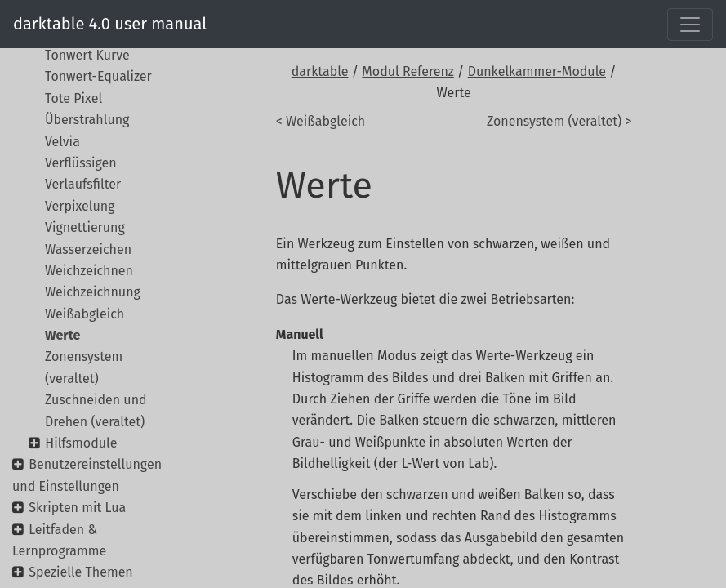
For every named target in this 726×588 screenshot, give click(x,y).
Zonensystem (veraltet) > (559, 121)
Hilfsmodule (81, 443)
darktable (320, 71)
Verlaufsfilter (83, 184)
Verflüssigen (81, 163)
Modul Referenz (408, 71)
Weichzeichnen (89, 271)
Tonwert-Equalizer (98, 76)
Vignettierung (85, 227)
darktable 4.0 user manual (110, 24)
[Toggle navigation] (690, 24)
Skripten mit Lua (77, 508)
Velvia (62, 142)
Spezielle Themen (81, 572)
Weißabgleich (85, 314)
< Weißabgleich (321, 121)
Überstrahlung (87, 120)
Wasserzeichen (88, 249)
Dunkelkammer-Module (537, 71)
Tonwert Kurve (87, 55)
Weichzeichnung (93, 292)
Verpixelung (80, 206)
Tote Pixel (73, 98)
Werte (62, 335)
